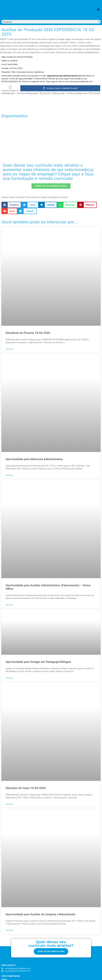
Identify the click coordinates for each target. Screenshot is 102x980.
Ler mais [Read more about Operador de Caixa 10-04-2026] (9, 804)
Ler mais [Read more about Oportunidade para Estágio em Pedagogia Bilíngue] (9, 678)
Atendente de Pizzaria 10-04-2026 (28, 333)
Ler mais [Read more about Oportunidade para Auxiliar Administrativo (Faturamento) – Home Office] (9, 605)
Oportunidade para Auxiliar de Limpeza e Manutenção (40, 914)
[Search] (99, 22)
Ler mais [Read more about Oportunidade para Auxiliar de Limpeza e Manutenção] (9, 931)
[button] (98, 9)
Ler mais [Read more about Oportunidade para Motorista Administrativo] (9, 475)
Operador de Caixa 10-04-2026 (26, 788)
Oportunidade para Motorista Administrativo (34, 459)
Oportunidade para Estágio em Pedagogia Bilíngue (38, 662)
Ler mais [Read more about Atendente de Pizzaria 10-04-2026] (9, 349)
